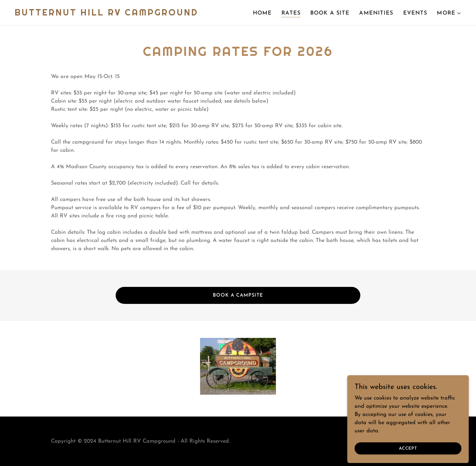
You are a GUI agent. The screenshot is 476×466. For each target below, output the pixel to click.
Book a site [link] (330, 13)
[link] (106, 14)
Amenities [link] (376, 13)
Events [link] (415, 13)
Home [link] (262, 13)
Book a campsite (238, 295)
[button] (449, 13)
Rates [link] (291, 13)
